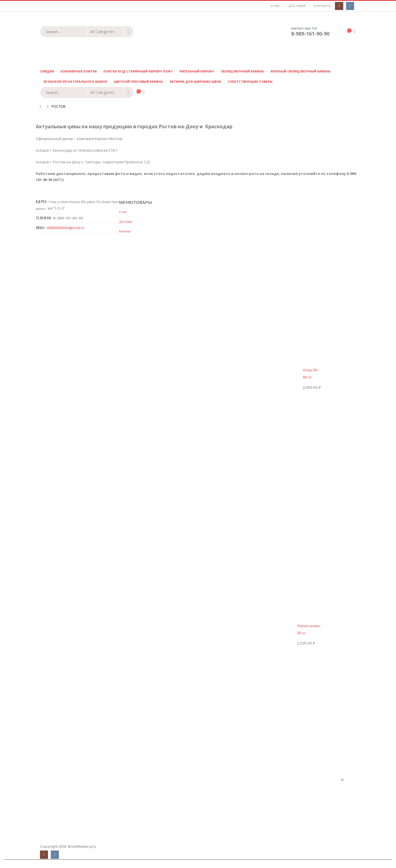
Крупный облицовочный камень (301, 71)
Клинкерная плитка (79, 71)
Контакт (125, 231)
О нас (275, 6)
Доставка (297, 6)
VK (55, 855)
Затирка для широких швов (195, 81)
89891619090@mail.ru (66, 228)
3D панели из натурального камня (75, 81)
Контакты (322, 6)
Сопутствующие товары (250, 81)
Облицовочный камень (242, 71)
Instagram (44, 855)
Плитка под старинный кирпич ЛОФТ (138, 71)
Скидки (47, 71)
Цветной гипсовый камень (138, 81)
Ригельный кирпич (197, 71)
